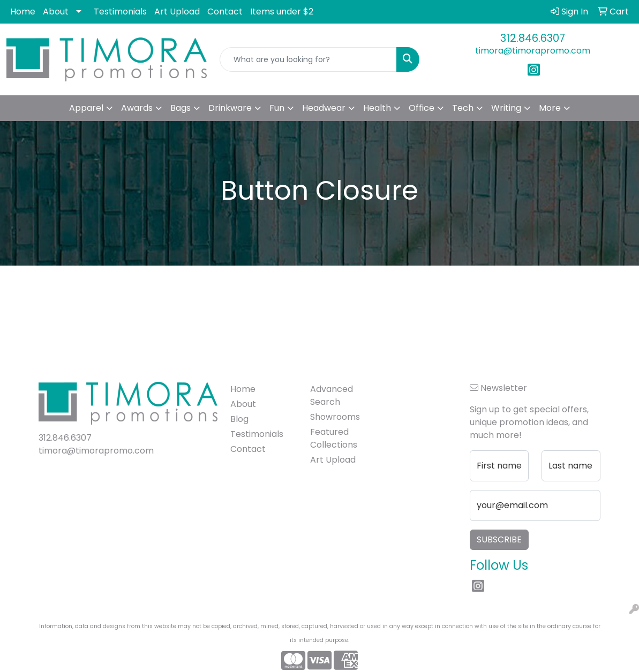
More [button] (550, 108)
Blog (239, 419)
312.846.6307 (533, 38)
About (56, 12)
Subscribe (499, 539)
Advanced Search (332, 395)
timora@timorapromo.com (533, 51)
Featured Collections (334, 438)
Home (23, 12)
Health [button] (377, 108)
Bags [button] (181, 108)
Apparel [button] (86, 108)
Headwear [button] (324, 108)
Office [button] (422, 108)
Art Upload (177, 12)
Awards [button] (137, 108)
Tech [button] (463, 108)
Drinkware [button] (230, 108)
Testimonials (120, 12)
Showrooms (335, 417)
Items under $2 (282, 12)
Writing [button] (506, 108)
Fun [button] (277, 108)
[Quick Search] (309, 59)
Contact (225, 12)
